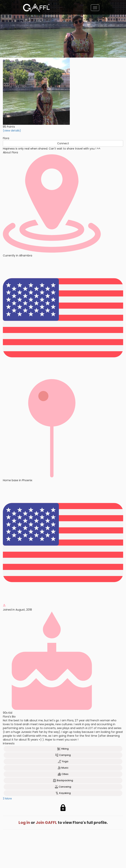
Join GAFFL (46, 823)
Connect (63, 143)
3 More (7, 799)
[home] (36, 8)
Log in (24, 823)
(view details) (12, 131)
